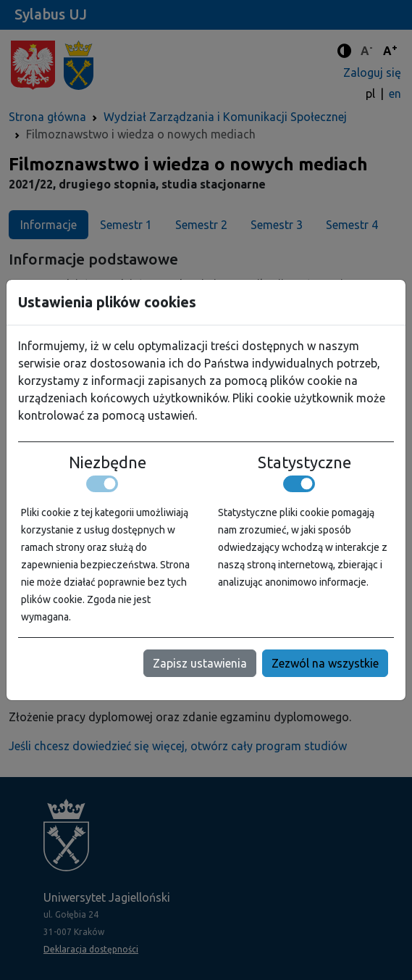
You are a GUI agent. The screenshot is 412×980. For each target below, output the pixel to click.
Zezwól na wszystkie (325, 663)
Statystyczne (304, 462)
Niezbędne (108, 462)
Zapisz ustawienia (200, 663)
